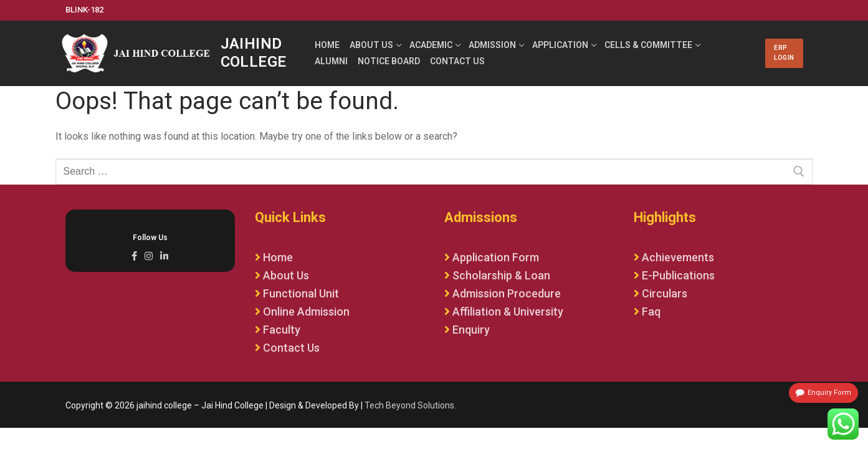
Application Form (496, 257)
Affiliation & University (508, 311)
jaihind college (254, 53)
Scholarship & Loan (501, 275)
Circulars (665, 293)
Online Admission (306, 311)
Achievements (678, 257)
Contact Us (291, 348)
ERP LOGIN (784, 53)
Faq (651, 311)
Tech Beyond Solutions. (410, 405)
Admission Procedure (507, 293)
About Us (286, 275)
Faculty (282, 330)
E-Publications (678, 275)
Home (278, 257)
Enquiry (471, 330)
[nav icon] (747, 54)
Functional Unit (301, 293)
